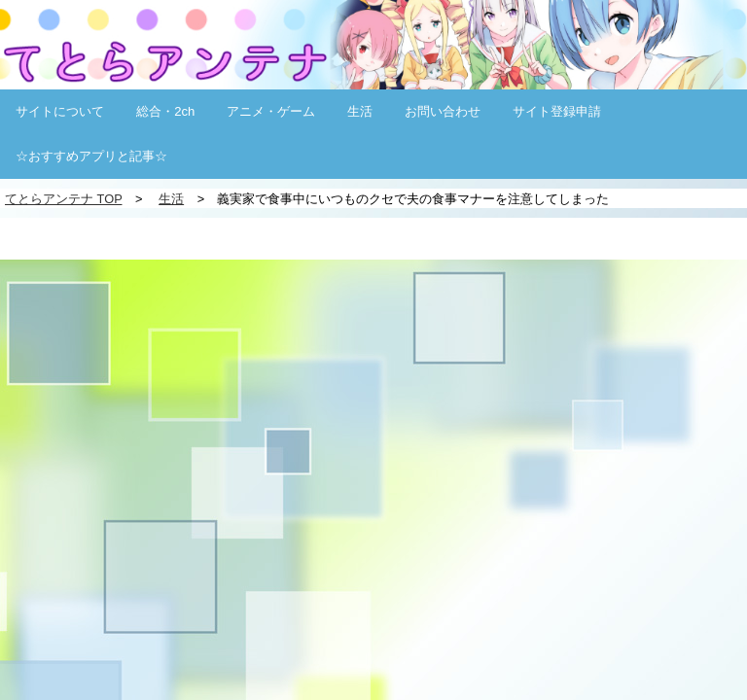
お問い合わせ (443, 111)
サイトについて (60, 111)
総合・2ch (165, 111)
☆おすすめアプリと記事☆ (91, 156)
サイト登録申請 (557, 111)
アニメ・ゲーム (271, 111)
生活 (360, 111)
